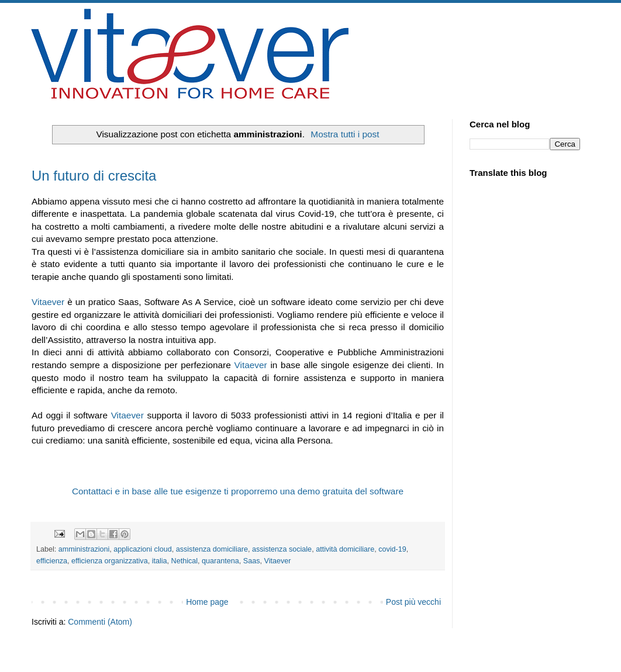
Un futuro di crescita (94, 176)
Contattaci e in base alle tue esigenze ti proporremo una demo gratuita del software (238, 491)
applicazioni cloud (142, 549)
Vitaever (49, 302)
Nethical (185, 561)
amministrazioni (84, 549)
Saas (252, 561)
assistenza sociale (282, 549)
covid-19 (392, 549)
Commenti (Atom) (100, 622)
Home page (207, 602)
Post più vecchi (413, 602)
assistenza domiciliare (212, 549)
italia (160, 561)
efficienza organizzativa (110, 561)
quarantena (220, 561)
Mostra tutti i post (345, 134)
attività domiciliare (345, 549)
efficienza (52, 561)
